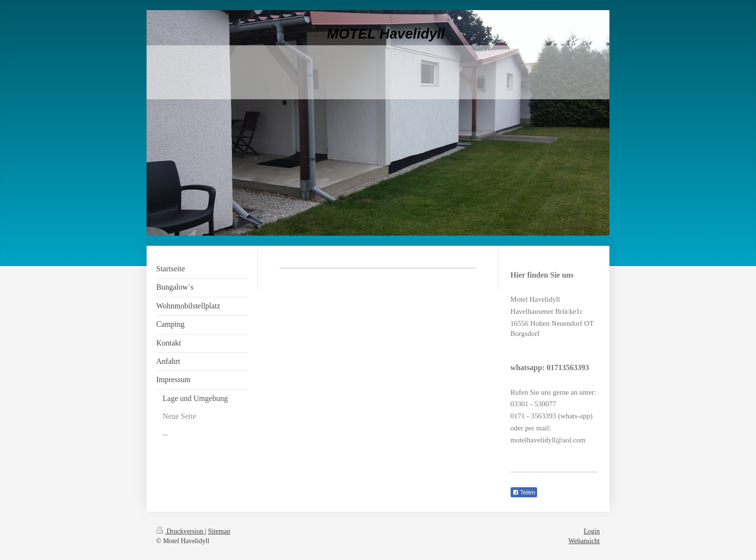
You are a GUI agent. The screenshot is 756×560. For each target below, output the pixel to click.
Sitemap (219, 531)
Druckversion (181, 531)
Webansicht (584, 541)
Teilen (524, 493)
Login (592, 531)
